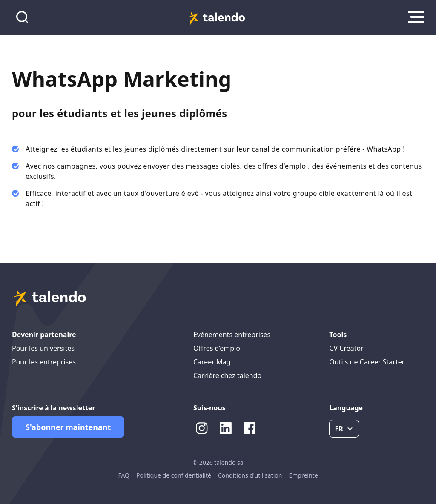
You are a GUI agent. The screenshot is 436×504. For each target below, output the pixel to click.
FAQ (124, 475)
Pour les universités (43, 348)
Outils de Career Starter (367, 362)
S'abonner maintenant (68, 427)
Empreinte (303, 475)
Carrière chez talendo (227, 375)
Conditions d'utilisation (250, 475)
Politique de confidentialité (174, 475)
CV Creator (346, 348)
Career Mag (212, 362)
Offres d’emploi (218, 348)
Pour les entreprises (44, 362)
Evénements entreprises (232, 335)
